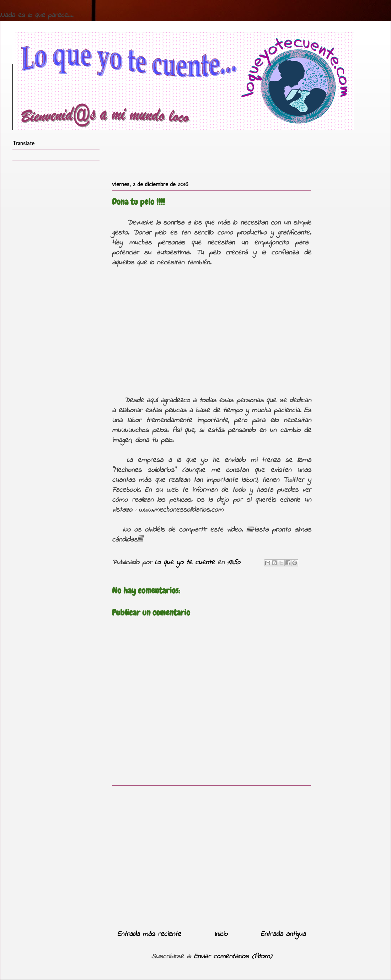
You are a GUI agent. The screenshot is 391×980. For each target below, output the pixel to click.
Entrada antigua (283, 934)
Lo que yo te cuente (186, 563)
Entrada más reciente (149, 934)
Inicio (221, 934)
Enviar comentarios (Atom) (233, 957)
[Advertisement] (211, 855)
